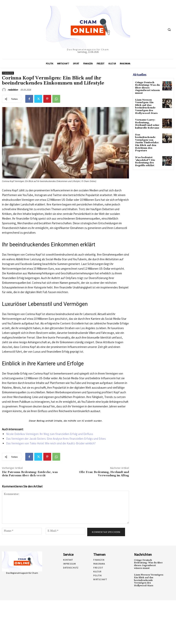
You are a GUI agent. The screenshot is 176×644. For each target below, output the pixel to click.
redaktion (13, 90)
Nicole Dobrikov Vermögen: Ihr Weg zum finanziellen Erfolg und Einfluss (50, 434)
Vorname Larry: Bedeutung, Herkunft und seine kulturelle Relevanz (147, 123)
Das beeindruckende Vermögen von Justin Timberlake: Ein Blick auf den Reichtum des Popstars (147, 141)
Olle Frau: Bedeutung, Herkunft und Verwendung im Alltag (104, 474)
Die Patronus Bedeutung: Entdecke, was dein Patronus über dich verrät (30, 474)
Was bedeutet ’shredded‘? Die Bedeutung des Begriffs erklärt (145, 160)
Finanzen (8, 73)
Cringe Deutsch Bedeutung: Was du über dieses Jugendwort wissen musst (147, 88)
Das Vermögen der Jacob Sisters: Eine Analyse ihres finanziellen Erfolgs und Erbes (56, 439)
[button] (169, 30)
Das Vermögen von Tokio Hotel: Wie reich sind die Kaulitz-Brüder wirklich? (51, 443)
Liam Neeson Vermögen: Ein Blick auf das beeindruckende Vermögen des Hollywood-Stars (146, 106)
